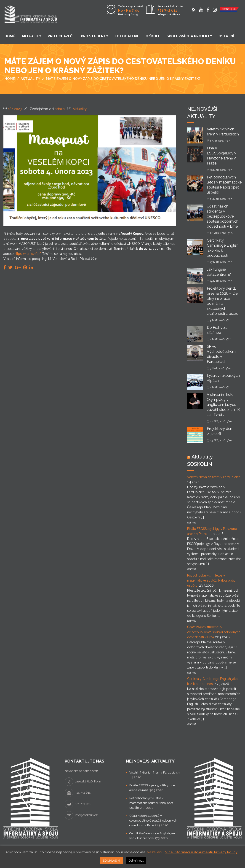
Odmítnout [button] (136, 861)
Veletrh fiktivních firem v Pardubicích (214, 477)
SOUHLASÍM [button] (111, 861)
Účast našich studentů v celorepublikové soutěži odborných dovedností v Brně (223, 216)
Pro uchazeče (61, 36)
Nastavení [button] (154, 852)
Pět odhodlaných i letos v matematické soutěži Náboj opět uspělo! (211, 580)
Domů (10, 36)
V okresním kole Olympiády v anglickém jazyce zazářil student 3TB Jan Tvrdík (223, 405)
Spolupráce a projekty (189, 36)
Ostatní (226, 36)
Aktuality (32, 36)
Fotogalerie (127, 36)
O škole (153, 36)
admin (60, 109)
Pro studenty (95, 36)
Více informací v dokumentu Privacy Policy (201, 852)
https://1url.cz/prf (28, 254)
